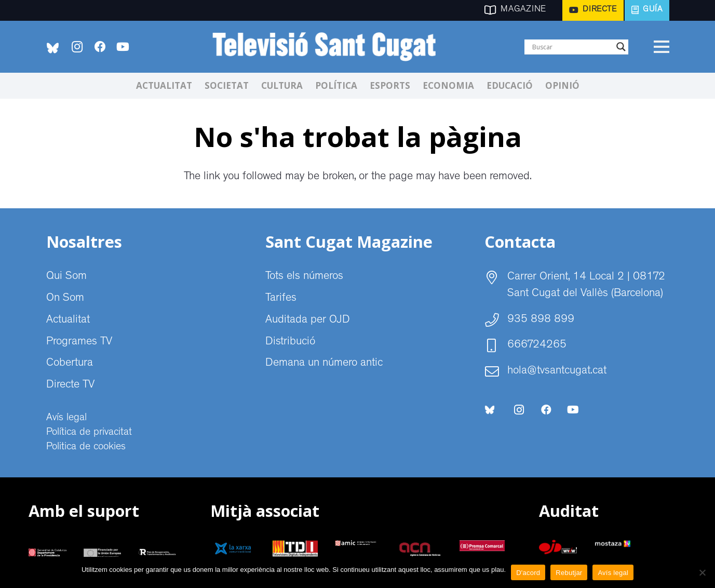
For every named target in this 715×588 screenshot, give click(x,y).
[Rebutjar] (702, 572)
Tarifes (281, 299)
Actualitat (68, 320)
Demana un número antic (324, 364)
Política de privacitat (89, 433)
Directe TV (70, 385)
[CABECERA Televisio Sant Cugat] (329, 47)
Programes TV (79, 342)
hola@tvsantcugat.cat (557, 371)
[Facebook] (100, 47)
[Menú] (661, 47)
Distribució (290, 342)
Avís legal (66, 418)
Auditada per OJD (308, 320)
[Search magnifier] (621, 47)
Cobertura (70, 364)
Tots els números (304, 277)
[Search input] (572, 47)
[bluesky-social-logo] (53, 48)
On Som (65, 299)
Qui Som (66, 277)
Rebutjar (569, 573)
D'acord (528, 573)
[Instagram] (77, 47)
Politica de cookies (86, 447)
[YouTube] (123, 47)
